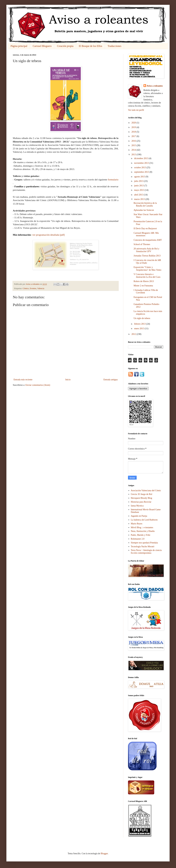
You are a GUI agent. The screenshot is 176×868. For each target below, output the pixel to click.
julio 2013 (139, 181)
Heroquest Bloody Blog (142, 498)
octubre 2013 (140, 168)
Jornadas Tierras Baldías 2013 (147, 256)
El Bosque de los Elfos (91, 46)
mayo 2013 (139, 190)
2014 (134, 150)
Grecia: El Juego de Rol (142, 494)
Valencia (41, 288)
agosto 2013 (140, 177)
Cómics (26, 288)
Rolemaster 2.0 (138, 539)
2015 (134, 145)
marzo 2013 (140, 199)
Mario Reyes (137, 524)
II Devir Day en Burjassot (145, 228)
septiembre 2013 (142, 172)
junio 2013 (139, 186)
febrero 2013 (140, 324)
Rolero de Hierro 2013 (144, 281)
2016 (134, 141)
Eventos (33, 288)
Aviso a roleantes (155, 86)
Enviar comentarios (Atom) (38, 385)
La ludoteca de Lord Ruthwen (144, 520)
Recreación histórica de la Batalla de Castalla (145, 204)
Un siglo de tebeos (142, 318)
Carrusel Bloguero (42, 46)
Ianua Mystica (137, 506)
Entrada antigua (111, 380)
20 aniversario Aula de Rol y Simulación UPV (146, 250)
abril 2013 (139, 195)
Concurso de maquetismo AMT (148, 240)
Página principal (19, 46)
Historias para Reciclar (141, 502)
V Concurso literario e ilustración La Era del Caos (147, 276)
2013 (134, 155)
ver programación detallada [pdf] (48, 235)
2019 (134, 127)
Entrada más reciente (23, 380)
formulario (113, 180)
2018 (134, 132)
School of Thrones (142, 244)
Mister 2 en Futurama (143, 286)
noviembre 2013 (142, 163)
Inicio (68, 380)
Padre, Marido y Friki (141, 535)
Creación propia (65, 46)
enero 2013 (139, 329)
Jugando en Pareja (139, 516)
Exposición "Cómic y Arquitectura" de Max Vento (147, 269)
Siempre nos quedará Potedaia (144, 543)
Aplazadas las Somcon (144, 210)
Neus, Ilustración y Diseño (143, 531)
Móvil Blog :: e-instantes (142, 527)
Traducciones (115, 46)
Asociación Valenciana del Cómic (146, 491)
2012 (134, 334)
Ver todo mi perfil (136, 110)
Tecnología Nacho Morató (143, 547)
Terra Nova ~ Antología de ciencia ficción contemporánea (146, 552)
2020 (134, 123)
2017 (134, 136)
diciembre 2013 (141, 158)
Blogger (104, 854)
